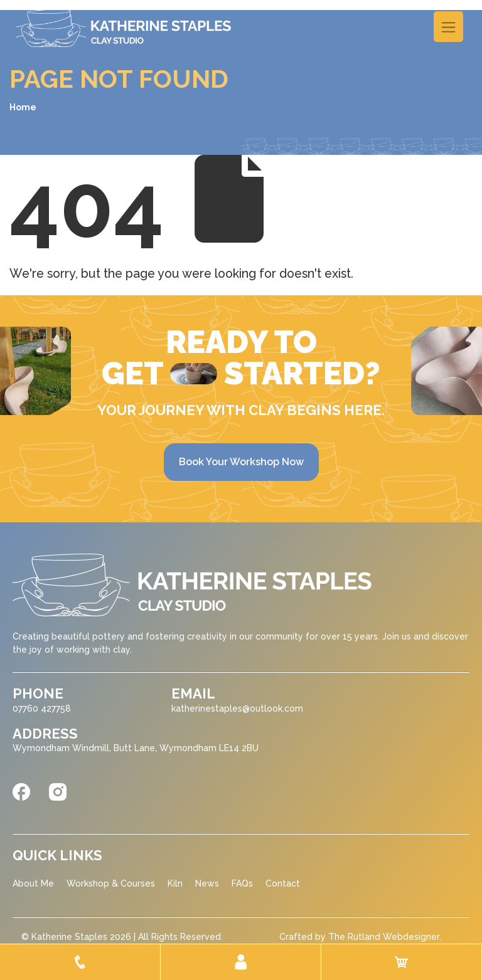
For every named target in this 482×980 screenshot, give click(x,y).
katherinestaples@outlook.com (237, 709)
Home (23, 107)
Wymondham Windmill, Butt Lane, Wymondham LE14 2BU (136, 748)
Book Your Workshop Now (241, 462)
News (207, 883)
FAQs (242, 883)
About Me (33, 883)
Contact (283, 883)
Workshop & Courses (111, 883)
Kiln (175, 883)
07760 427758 (42, 709)
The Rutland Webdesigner (384, 937)
